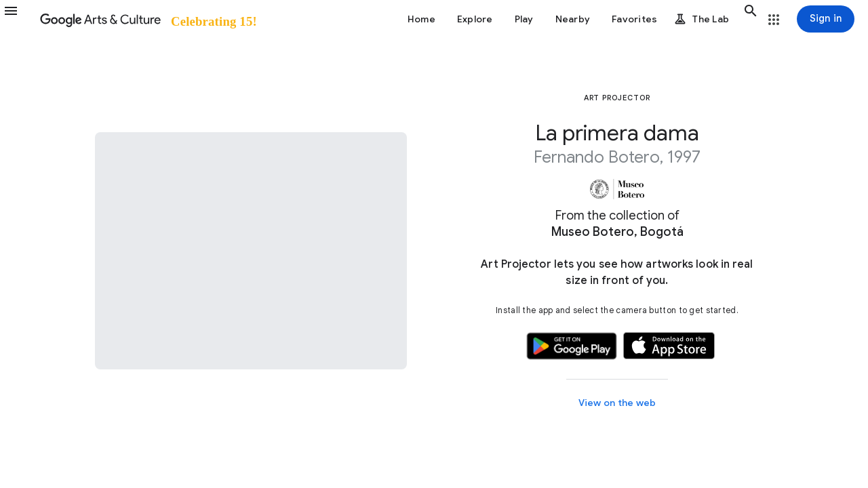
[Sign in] (826, 19)
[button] (19, 19)
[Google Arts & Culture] (147, 19)
